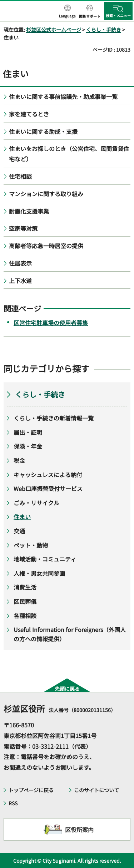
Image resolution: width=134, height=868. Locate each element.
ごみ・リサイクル (36, 503)
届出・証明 (28, 432)
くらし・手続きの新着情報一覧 (54, 418)
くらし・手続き (104, 30)
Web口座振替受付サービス (48, 488)
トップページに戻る (31, 790)
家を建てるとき (29, 114)
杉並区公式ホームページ (54, 30)
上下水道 (20, 281)
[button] (67, 12)
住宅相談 (20, 176)
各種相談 (25, 616)
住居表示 (20, 263)
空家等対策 (23, 228)
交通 (19, 531)
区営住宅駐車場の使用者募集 (51, 323)
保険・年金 (28, 446)
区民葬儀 (25, 601)
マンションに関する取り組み (46, 194)
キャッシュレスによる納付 (48, 475)
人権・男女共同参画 (39, 573)
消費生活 (25, 587)
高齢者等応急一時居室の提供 (46, 246)
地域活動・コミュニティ (45, 559)
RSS (13, 803)
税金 (19, 460)
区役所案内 (79, 830)
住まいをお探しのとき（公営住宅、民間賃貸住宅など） (69, 154)
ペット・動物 (31, 545)
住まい (22, 517)
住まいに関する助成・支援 (43, 131)
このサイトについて (96, 790)
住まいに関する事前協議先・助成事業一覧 (63, 96)
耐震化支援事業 (29, 211)
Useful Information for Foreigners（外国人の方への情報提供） (70, 634)
